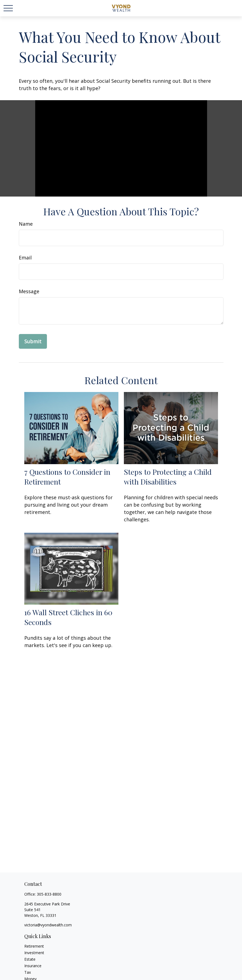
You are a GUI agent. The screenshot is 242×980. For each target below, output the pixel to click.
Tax (28, 972)
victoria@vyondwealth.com (48, 925)
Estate (30, 959)
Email (25, 258)
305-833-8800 (49, 894)
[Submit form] (33, 341)
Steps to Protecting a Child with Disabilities (168, 477)
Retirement (34, 946)
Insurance (33, 966)
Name (26, 224)
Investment (34, 953)
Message (29, 291)
